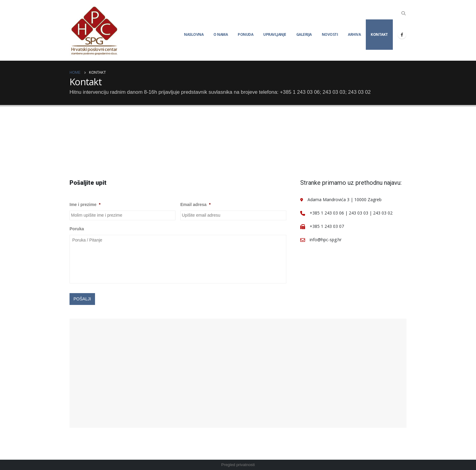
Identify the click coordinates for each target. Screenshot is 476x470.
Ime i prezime (85, 205)
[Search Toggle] (403, 13)
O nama (221, 34)
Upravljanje (275, 34)
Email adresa (195, 205)
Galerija (304, 34)
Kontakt (379, 34)
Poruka (77, 229)
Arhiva (354, 34)
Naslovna (194, 34)
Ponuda (245, 34)
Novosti (330, 34)
